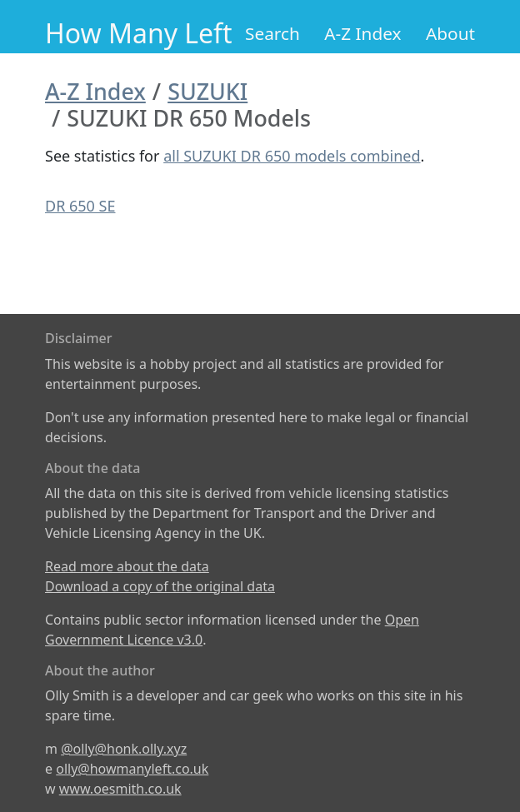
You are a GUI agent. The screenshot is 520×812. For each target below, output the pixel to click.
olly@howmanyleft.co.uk (132, 769)
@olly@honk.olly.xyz (124, 749)
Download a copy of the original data (160, 586)
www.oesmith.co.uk (120, 789)
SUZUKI (207, 91)
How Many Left (139, 33)
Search (272, 33)
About (450, 33)
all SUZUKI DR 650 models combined (292, 156)
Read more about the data (127, 566)
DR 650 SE (80, 206)
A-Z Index (362, 33)
